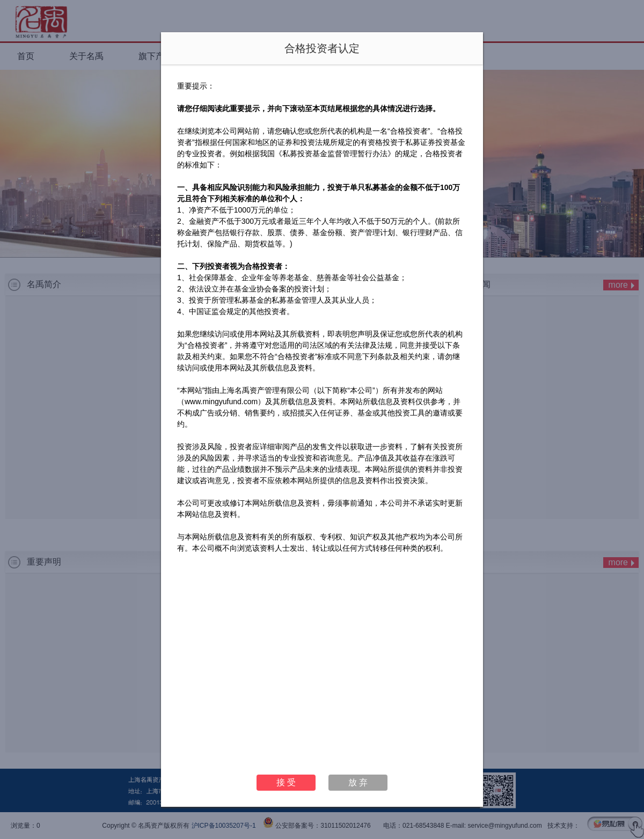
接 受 (286, 782)
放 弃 (358, 782)
